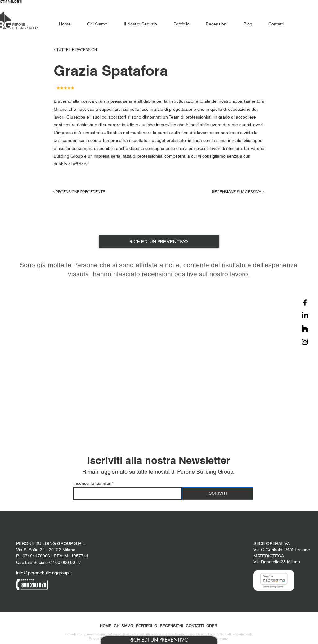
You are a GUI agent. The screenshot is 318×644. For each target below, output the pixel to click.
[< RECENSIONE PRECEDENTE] (85, 192)
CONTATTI (195, 626)
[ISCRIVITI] (217, 493)
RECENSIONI (171, 626)
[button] (159, 640)
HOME (105, 626)
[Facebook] (305, 303)
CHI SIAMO (123, 626)
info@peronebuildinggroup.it (44, 573)
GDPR (212, 626)
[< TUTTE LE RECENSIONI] (88, 50)
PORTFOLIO (146, 626)
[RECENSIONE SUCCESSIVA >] (233, 192)
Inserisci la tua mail (92, 483)
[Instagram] (305, 342)
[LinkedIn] (305, 316)
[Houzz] (305, 329)
